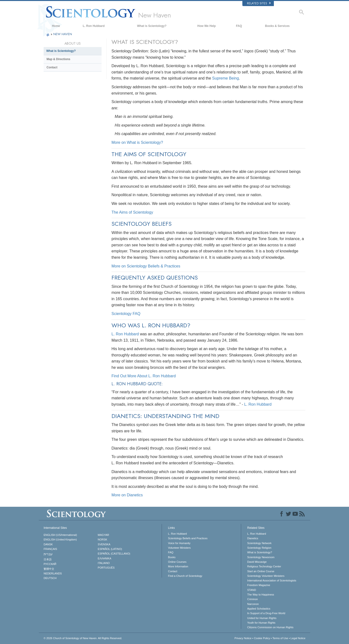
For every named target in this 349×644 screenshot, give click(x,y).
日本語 (48, 559)
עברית (48, 554)
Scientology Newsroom (261, 557)
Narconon (253, 604)
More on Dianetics (127, 495)
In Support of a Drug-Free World (266, 613)
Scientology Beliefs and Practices (188, 538)
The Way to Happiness (261, 595)
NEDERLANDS (53, 573)
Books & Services (277, 26)
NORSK (102, 539)
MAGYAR (103, 535)
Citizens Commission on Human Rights (270, 627)
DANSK (48, 544)
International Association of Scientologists (272, 580)
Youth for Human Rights (261, 623)
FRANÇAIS (50, 549)
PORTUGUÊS (106, 568)
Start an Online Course (261, 571)
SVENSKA (104, 544)
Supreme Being (225, 78)
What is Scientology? (152, 26)
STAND (252, 590)
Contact (52, 67)
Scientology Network (259, 543)
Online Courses (177, 562)
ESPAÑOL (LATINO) (110, 549)
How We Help (206, 26)
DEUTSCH (50, 578)
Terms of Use (280, 638)
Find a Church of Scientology (185, 576)
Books (172, 557)
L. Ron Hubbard (94, 26)
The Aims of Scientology (132, 212)
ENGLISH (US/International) (60, 535)
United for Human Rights (262, 618)
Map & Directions (58, 59)
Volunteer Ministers (179, 548)
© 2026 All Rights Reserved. (83, 638)
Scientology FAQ (126, 314)
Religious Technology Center (264, 566)
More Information (178, 566)
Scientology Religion (259, 548)
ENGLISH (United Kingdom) (60, 539)
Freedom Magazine (259, 585)
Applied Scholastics (259, 609)
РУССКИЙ (50, 564)
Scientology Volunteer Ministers (266, 576)
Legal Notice (298, 638)
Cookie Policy (262, 638)
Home (56, 26)
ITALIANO (104, 563)
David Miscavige (257, 562)
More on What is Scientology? (137, 142)
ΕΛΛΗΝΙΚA (104, 558)
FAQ (239, 26)
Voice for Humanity (179, 543)
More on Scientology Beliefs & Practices (146, 266)
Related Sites (259, 3)
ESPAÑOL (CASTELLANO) (114, 554)
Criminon (253, 599)
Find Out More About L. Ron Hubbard (144, 376)
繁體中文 (49, 569)
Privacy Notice (243, 638)
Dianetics (253, 538)
